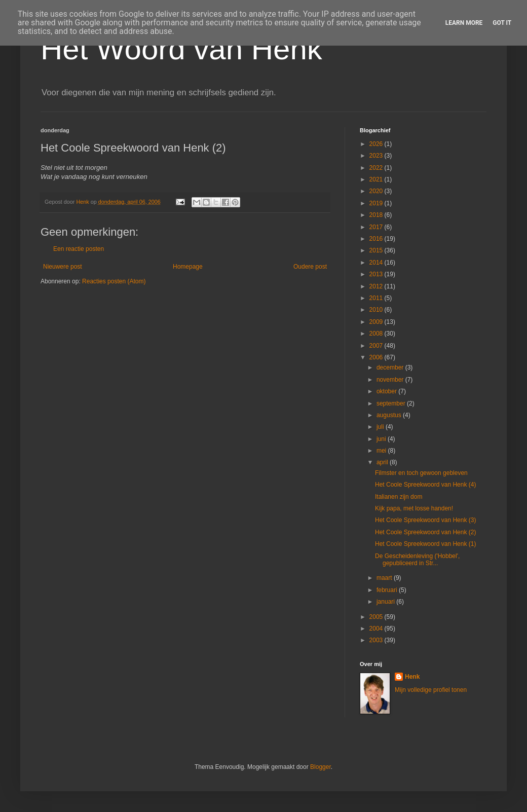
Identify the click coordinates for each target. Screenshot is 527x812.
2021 (377, 179)
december (391, 367)
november (391, 380)
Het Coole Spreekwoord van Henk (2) (425, 532)
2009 (377, 322)
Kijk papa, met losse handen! (414, 508)
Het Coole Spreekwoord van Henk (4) (425, 485)
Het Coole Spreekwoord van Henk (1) (425, 544)
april (383, 462)
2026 (377, 144)
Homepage (188, 267)
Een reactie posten (79, 249)
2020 (377, 191)
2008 (377, 334)
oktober (387, 391)
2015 (377, 250)
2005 (377, 617)
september (392, 403)
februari (388, 590)
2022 (377, 168)
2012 (377, 286)
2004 (377, 629)
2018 (377, 215)
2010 (377, 310)
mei (382, 451)
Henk (412, 677)
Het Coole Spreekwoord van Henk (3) (425, 520)
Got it (502, 23)
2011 (377, 298)
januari (386, 602)
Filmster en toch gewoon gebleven (421, 473)
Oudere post (310, 267)
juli (381, 427)
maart (385, 578)
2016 (377, 239)
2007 (377, 346)
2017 (377, 227)
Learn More (464, 23)
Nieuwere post (63, 267)
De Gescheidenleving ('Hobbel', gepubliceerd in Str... (417, 560)
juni (382, 439)
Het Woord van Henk (181, 49)
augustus (390, 415)
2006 (377, 357)
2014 (377, 263)
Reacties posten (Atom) (114, 281)
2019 (377, 203)
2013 (377, 274)
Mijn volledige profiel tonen (431, 690)
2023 (377, 156)
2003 (377, 640)
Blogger (321, 767)
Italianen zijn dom (399, 497)
